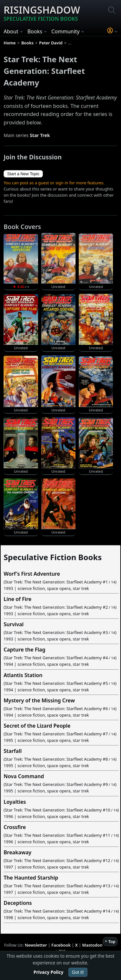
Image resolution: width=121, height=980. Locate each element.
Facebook (61, 945)
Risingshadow (42, 13)
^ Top (110, 941)
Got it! (78, 972)
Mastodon (92, 945)
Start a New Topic (23, 174)
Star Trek (40, 135)
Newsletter (36, 945)
